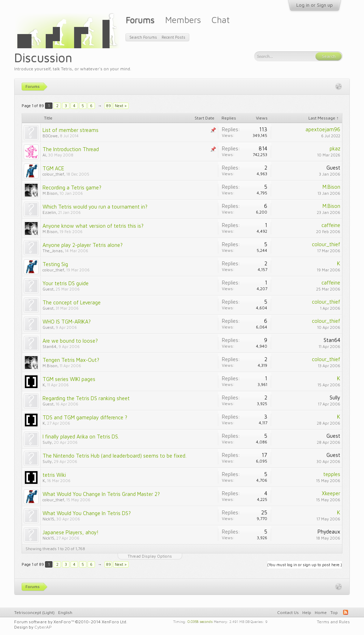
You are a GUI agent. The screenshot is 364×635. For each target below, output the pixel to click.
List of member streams (71, 130)
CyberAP (43, 627)
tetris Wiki (54, 475)
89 (108, 106)
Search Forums (143, 37)
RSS (346, 612)
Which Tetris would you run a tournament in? (95, 207)
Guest (333, 168)
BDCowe (50, 136)
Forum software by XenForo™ (71, 622)
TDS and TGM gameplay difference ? (85, 417)
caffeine (331, 225)
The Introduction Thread (71, 149)
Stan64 (49, 346)
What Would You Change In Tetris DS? (87, 513)
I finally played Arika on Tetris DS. (81, 437)
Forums (140, 20)
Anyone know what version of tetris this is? (93, 226)
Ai (44, 155)
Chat (221, 20)
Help (307, 612)
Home (321, 612)
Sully (335, 397)
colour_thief (53, 174)
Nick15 (48, 519)
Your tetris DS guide (66, 283)
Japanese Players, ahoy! (71, 532)
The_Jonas (53, 251)
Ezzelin (49, 212)
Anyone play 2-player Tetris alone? (83, 245)
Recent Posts (173, 37)
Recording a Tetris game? (72, 187)
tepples (332, 474)
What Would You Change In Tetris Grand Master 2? (101, 494)
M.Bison (50, 193)
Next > (121, 106)
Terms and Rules (333, 622)
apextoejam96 (323, 129)
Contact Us (288, 612)
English (65, 612)
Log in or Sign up (315, 5)
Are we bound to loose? (70, 341)
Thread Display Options (150, 556)
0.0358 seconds (200, 621)
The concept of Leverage (72, 302)
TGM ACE (53, 168)
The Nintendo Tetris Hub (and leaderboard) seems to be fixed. (114, 456)
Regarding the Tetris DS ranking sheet (86, 398)
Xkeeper (331, 493)
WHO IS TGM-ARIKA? (67, 322)
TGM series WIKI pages (69, 379)
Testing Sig (55, 264)
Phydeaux (329, 532)
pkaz (335, 148)
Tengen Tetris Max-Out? (71, 360)
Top (334, 612)
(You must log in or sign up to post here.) (305, 565)
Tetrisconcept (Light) (34, 612)
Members (183, 20)
